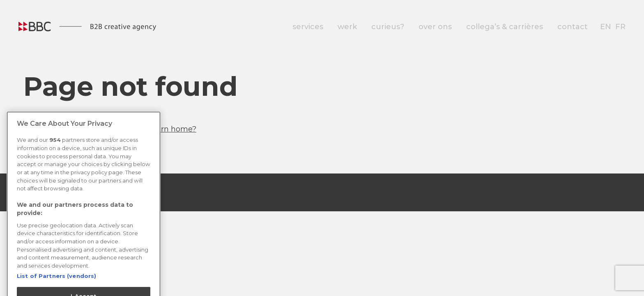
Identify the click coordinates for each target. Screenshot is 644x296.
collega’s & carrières (505, 27)
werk (347, 27)
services (308, 27)
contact (573, 27)
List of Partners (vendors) (56, 281)
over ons (435, 27)
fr (620, 27)
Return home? (170, 129)
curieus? (388, 27)
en (606, 27)
